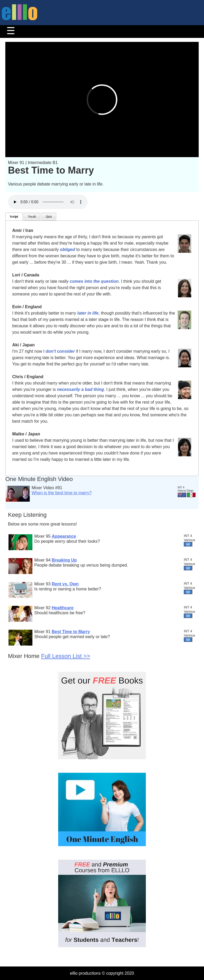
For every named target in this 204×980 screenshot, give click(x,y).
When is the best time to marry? (62, 493)
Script (14, 217)
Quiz (49, 217)
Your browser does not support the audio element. (48, 202)
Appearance (64, 536)
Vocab (32, 217)
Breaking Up (64, 560)
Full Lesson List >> (66, 656)
